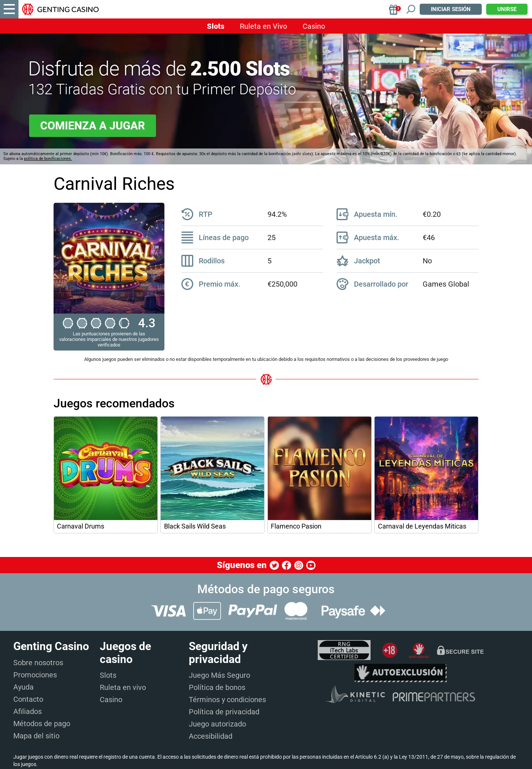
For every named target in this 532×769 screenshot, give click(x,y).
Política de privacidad (224, 712)
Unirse (507, 9)
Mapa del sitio (36, 736)
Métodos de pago (42, 724)
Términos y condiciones (227, 700)
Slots (216, 26)
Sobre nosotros (38, 663)
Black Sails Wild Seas (195, 526)
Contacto (28, 699)
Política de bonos (217, 687)
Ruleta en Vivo (263, 26)
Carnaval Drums (81, 526)
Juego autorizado (217, 724)
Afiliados (28, 711)
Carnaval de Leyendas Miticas (422, 526)
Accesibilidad (211, 736)
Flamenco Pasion (296, 526)
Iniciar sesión (451, 9)
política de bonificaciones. (48, 159)
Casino (314, 26)
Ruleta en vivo (123, 687)
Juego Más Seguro (219, 675)
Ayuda (23, 687)
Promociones (35, 675)
